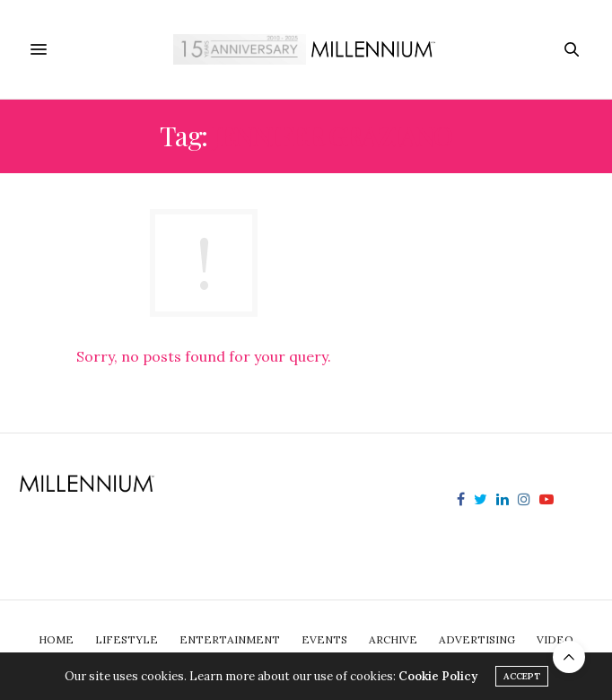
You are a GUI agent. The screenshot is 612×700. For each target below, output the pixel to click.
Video (555, 639)
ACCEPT (522, 676)
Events (324, 639)
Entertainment (230, 639)
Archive (393, 639)
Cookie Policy (438, 676)
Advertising (477, 639)
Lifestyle (127, 639)
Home (56, 639)
